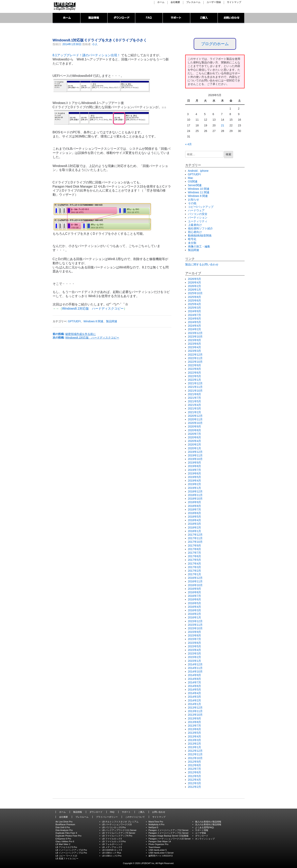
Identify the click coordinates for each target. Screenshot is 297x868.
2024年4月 (195, 326)
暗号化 (192, 239)
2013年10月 (195, 715)
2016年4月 (195, 607)
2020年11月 (195, 419)
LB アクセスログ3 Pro (66, 847)
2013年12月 (195, 708)
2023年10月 (195, 337)
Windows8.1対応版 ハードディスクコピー (93, 309)
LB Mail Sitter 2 (63, 844)
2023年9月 (195, 340)
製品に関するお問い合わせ (202, 264)
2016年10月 (195, 585)
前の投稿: (74, 334)
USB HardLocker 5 (158, 850)
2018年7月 (195, 509)
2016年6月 (195, 599)
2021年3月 (195, 408)
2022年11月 (195, 358)
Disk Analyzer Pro (64, 830)
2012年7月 (195, 769)
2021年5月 (195, 401)
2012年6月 (195, 772)
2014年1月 (195, 704)
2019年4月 (195, 481)
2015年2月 (195, 657)
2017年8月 (195, 549)
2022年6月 (195, 373)
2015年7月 (195, 639)
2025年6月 (195, 300)
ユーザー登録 (214, 2)
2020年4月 (195, 441)
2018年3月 (195, 524)
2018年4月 (195, 520)
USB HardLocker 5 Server (161, 853)
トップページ (67, 18)
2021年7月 (195, 398)
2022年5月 (195, 376)
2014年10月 (195, 672)
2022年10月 (195, 362)
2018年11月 (195, 495)
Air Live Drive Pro (64, 822)
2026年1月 (195, 290)
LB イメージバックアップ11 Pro (71, 853)
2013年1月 (195, 747)
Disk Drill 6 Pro (63, 827)
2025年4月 (195, 304)
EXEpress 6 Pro (63, 839)
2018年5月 (195, 517)
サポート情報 (202, 830)
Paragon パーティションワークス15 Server (170, 839)
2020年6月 (195, 437)
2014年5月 (195, 690)
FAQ (149, 18)
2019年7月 (195, 470)
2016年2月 (195, 614)
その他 (192, 203)
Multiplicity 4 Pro (157, 824)
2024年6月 (195, 319)
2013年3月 (195, 740)
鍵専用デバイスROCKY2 (161, 856)
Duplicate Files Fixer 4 (66, 833)
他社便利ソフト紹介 (200, 228)
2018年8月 (195, 506)
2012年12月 (195, 751)
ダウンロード (121, 18)
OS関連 (193, 181)
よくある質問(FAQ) (204, 827)
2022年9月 (195, 365)
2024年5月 (195, 322)
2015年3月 (195, 653)
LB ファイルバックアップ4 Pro (117, 836)
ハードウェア (196, 210)
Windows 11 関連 (199, 192)
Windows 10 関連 (199, 189)
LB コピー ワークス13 (66, 856)
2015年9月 (195, 632)
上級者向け (195, 225)
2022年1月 (195, 380)
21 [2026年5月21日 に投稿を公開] (223, 125)
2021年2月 (195, 412)
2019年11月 (195, 455)
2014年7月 (195, 682)
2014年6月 (195, 686)
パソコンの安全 (198, 214)
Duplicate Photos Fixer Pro (69, 836)
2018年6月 (195, 513)
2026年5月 (195, 279)
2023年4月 (195, 347)
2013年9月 (195, 718)
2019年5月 (195, 477)
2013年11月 (195, 711)
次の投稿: (86, 338)
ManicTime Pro (156, 822)
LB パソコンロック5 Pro (114, 827)
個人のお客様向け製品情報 (208, 822)
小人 (95, 44)
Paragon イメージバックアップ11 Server (169, 833)
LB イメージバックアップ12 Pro (71, 850)
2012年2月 (195, 787)
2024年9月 (195, 311)
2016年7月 (195, 596)
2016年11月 (195, 581)
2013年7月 (195, 726)
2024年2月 (195, 329)
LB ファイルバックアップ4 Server (119, 833)
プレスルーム (193, 2)
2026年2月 (195, 286)
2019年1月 (195, 488)
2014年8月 (195, 679)
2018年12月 (195, 491)
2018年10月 (195, 499)
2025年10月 (195, 293)
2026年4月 (195, 282)
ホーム (161, 2)
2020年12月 (195, 416)
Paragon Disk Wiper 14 (160, 841)
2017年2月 (195, 571)
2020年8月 (195, 430)
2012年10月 (195, 758)
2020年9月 (195, 426)
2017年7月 (195, 553)
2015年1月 (195, 661)
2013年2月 (195, 744)
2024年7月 (195, 315)
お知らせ (194, 199)
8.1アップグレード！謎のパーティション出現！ (86, 55)
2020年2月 (195, 444)
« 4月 (188, 144)
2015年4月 (195, 650)
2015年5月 (195, 646)
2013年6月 (195, 729)
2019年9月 (195, 463)
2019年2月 (195, 484)
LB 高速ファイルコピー (67, 858)
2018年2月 (195, 527)
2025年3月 (195, 308)
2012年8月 (195, 765)
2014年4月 (195, 693)
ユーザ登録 (201, 833)
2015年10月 (195, 628)
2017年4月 (195, 564)
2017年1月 (195, 574)
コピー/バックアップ (201, 207)
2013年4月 (195, 736)
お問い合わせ (231, 18)
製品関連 (112, 321)
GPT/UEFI (74, 321)
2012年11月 (195, 754)
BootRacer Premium (65, 824)
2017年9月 (195, 546)
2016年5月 (195, 603)
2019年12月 (195, 452)
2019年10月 (195, 459)
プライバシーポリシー (107, 817)
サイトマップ (234, 2)
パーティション (198, 217)
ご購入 (204, 18)
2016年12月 (195, 578)
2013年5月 (195, 733)
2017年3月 (195, 567)
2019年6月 (195, 473)
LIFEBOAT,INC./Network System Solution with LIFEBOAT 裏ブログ (64, 6)
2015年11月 (195, 625)
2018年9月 (195, 502)
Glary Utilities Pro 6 (65, 841)
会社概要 (175, 2)
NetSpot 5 (153, 827)
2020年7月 (195, 434)
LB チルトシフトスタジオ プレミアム (120, 822)
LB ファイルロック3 (112, 839)
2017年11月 (195, 538)
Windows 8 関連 (93, 321)
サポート (177, 18)
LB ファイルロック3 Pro (114, 841)
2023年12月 (195, 333)
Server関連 (195, 185)
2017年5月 (195, 560)
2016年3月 (195, 610)
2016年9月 (195, 589)
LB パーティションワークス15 (117, 824)
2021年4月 (195, 405)
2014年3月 (195, 697)
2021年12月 (195, 383)
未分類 (192, 243)
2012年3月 (195, 783)
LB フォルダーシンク (112, 844)
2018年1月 (195, 531)
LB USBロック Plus (112, 853)
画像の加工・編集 (199, 246)
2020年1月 (195, 448)
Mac (191, 178)
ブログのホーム (215, 44)
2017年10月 (195, 542)
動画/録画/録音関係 (200, 236)
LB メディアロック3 (112, 847)
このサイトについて (135, 817)
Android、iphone (198, 171)
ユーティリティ (198, 221)
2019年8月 (195, 466)
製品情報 (94, 18)
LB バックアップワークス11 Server (119, 830)
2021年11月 (195, 387)
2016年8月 (195, 592)
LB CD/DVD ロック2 (112, 850)
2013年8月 (195, 722)
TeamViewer (155, 847)
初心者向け (195, 232)
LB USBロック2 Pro (112, 856)
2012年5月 (195, 776)
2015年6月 (195, 643)
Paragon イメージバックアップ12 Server (169, 830)
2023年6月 (195, 344)
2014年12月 (195, 664)
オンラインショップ (205, 839)
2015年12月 (195, 621)
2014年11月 (195, 668)
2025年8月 (195, 297)
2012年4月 (195, 780)
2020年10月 (195, 423)
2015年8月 (195, 635)
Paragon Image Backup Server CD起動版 (169, 836)
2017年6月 (195, 556)
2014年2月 (195, 700)
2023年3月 (195, 351)
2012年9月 (195, 762)
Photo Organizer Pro (158, 844)
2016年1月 (195, 617)
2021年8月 (195, 394)
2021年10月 (195, 391)
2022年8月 (195, 369)
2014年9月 (195, 675)
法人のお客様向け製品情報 (208, 824)
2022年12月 (195, 355)
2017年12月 (195, 535)
